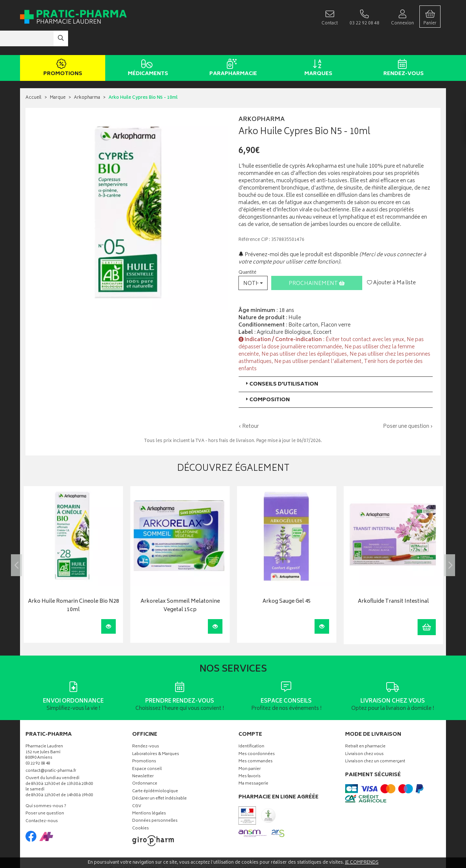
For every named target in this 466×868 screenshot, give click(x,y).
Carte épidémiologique (155, 770)
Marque (58, 76)
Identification (251, 725)
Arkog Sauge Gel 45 (287, 580)
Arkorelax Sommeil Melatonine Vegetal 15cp (180, 584)
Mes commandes (256, 740)
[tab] (336, 362)
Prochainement (317, 262)
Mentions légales (149, 792)
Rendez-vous (402, 47)
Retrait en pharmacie (365, 725)
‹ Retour (249, 405)
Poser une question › (408, 405)
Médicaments (147, 47)
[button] (253, 261)
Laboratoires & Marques (156, 733)
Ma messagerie (253, 763)
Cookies (141, 807)
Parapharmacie (232, 47)
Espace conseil (147, 748)
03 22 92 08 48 (38, 742)
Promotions (61, 47)
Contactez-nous (42, 800)
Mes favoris (250, 755)
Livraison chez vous (364, 733)
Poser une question (45, 792)
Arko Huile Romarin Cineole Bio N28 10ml (74, 584)
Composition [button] (267, 378)
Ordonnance (145, 763)
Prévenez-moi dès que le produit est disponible (298, 233)
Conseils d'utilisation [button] (281, 362)
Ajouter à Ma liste (391, 261)
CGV (137, 785)
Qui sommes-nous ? (46, 785)
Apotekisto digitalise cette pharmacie (312, 847)
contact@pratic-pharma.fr (51, 750)
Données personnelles (155, 800)
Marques (317, 47)
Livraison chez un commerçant (375, 740)
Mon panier (250, 748)
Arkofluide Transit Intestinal (393, 580)
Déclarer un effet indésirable (159, 777)
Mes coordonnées (257, 733)
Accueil (33, 76)
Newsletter (143, 755)
